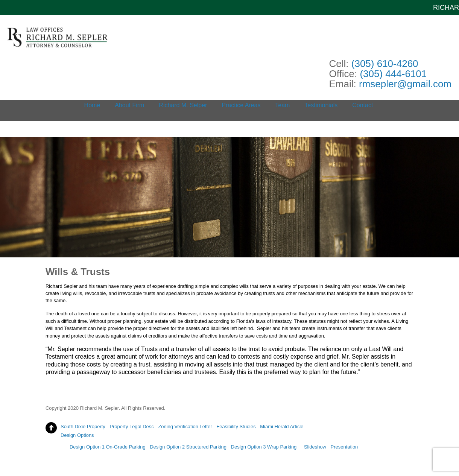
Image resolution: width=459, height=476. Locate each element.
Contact (362, 105)
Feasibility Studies (236, 427)
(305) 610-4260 (385, 64)
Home (92, 105)
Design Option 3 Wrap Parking (264, 447)
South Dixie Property (83, 427)
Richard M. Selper (183, 105)
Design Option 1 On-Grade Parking (108, 447)
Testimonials (321, 105)
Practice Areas (241, 105)
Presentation (344, 447)
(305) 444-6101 (393, 74)
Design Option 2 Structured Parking (188, 447)
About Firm (129, 105)
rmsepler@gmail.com (405, 84)
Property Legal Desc (131, 427)
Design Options (77, 435)
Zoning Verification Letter (185, 427)
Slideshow (315, 447)
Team (282, 105)
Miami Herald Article (282, 427)
